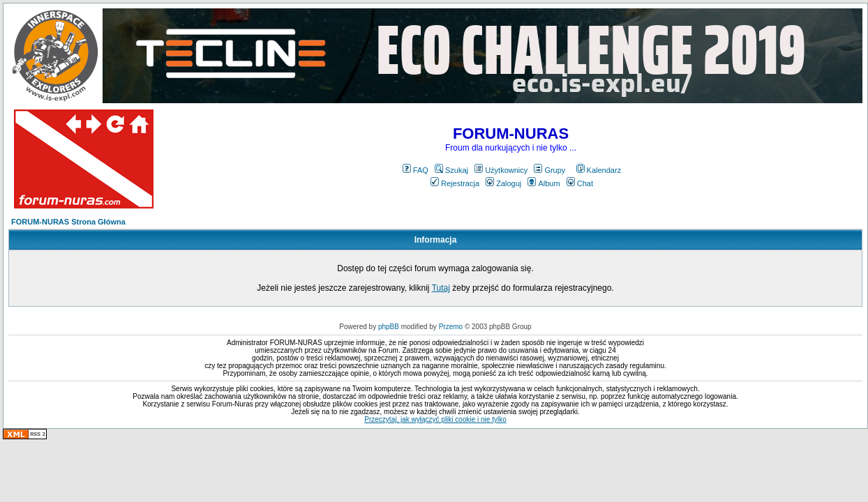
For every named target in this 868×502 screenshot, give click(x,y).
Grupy (549, 170)
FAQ (416, 170)
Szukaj (451, 170)
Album (544, 183)
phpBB (389, 327)
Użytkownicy (501, 170)
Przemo (451, 327)
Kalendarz (599, 170)
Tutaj (441, 288)
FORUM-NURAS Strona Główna (68, 222)
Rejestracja (455, 183)
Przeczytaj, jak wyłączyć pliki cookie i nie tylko (435, 419)
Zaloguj (503, 183)
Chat (580, 183)
